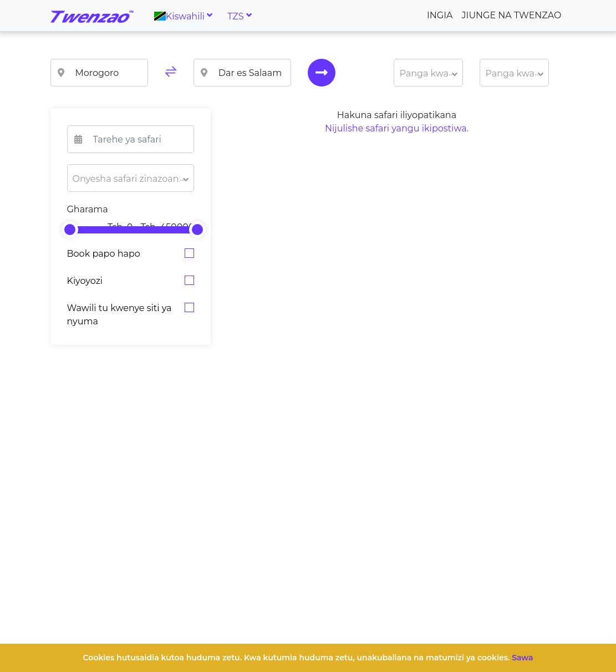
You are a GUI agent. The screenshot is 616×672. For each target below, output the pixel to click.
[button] (428, 73)
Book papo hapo (104, 254)
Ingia (440, 15)
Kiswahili (180, 16)
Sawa (522, 658)
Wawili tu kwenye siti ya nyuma (119, 315)
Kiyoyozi (85, 281)
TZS (235, 16)
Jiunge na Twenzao (512, 15)
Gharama (88, 209)
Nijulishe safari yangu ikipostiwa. (397, 128)
